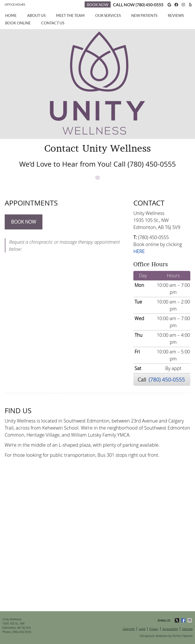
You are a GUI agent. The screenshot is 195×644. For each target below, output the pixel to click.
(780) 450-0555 (149, 5)
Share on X (177, 620)
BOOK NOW (24, 222)
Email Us (164, 620)
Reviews (176, 15)
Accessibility (170, 629)
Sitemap (187, 629)
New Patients (144, 15)
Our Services (108, 15)
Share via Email (190, 620)
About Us (36, 15)
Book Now (98, 5)
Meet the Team (70, 15)
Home (11, 15)
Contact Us (53, 23)
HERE (139, 251)
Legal (142, 629)
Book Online (18, 23)
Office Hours (15, 5)
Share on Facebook (184, 620)
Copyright (129, 629)
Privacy (154, 629)
